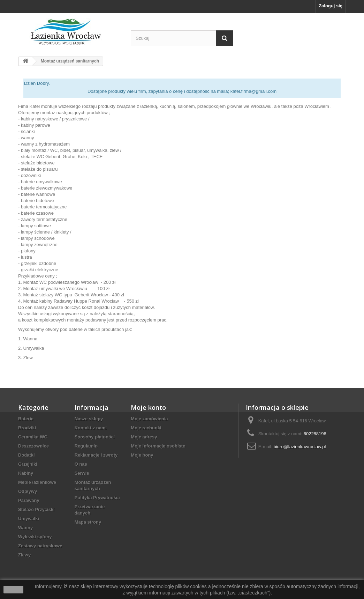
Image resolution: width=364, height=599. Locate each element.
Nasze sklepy (89, 419)
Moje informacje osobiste (158, 446)
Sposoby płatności (95, 437)
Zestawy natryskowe (40, 546)
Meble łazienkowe (37, 482)
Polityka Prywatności (97, 498)
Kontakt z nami (91, 428)
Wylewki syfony (35, 537)
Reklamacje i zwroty (96, 455)
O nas (81, 464)
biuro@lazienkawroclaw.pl (300, 447)
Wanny (25, 528)
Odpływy (28, 491)
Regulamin (86, 446)
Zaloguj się (331, 6)
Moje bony (142, 455)
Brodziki (27, 428)
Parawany (29, 500)
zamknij (13, 590)
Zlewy (24, 555)
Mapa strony (88, 522)
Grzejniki (28, 464)
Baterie (26, 419)
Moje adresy (144, 437)
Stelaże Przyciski (36, 509)
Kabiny (26, 473)
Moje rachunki (146, 428)
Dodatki (26, 455)
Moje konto (148, 407)
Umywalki (29, 519)
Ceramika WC (33, 437)
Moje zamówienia (149, 419)
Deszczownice (33, 446)
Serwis (82, 473)
